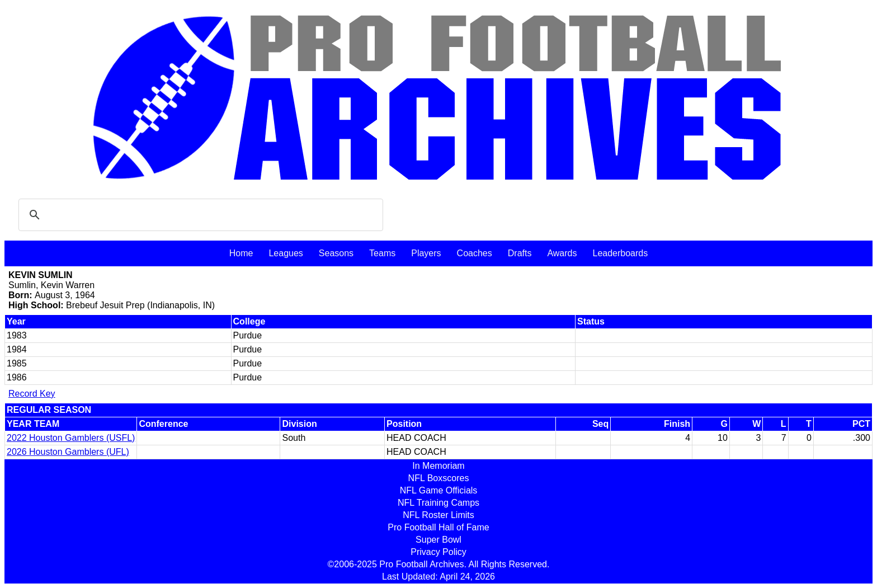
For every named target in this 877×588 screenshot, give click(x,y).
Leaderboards (620, 253)
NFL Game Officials (439, 490)
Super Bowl (438, 540)
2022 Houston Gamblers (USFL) (71, 438)
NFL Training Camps (438, 503)
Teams (382, 253)
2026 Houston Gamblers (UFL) (68, 452)
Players (426, 253)
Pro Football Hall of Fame (438, 527)
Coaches (475, 253)
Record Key (32, 394)
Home (241, 253)
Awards (562, 253)
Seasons (336, 253)
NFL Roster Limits (438, 515)
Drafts (520, 253)
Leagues (286, 253)
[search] (199, 215)
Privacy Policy (438, 552)
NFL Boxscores (439, 478)
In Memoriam (438, 466)
